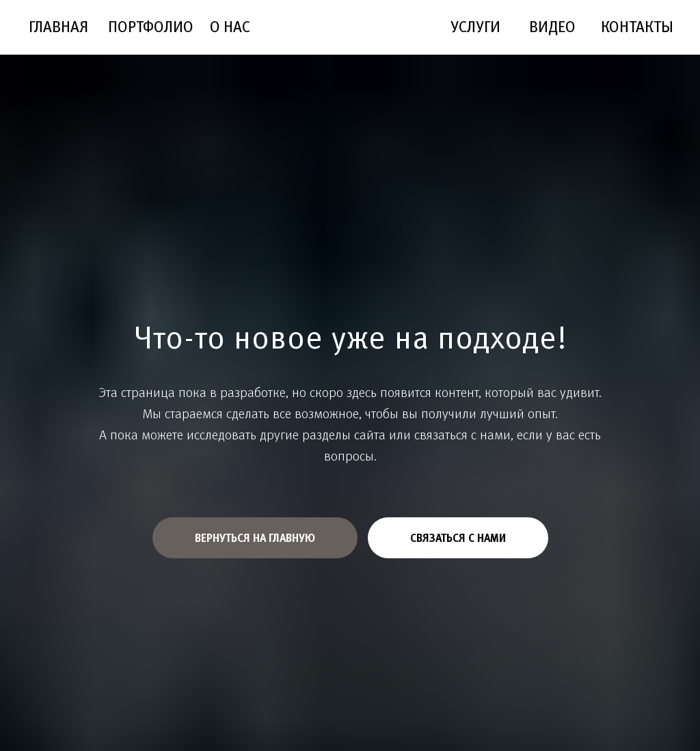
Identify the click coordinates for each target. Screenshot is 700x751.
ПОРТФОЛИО (151, 26)
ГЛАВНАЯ (58, 26)
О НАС (230, 26)
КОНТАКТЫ (637, 26)
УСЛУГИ (475, 26)
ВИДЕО (552, 26)
